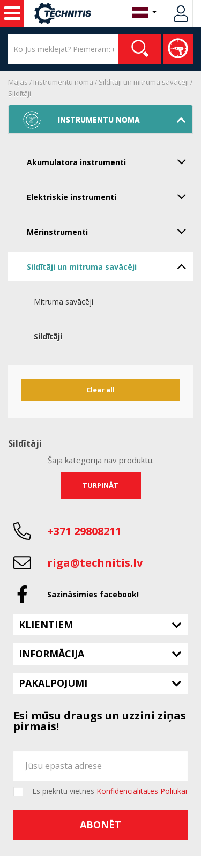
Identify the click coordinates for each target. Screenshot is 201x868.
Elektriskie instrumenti (110, 196)
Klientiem (46, 625)
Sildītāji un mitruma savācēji (144, 82)
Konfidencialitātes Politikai (142, 791)
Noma (12, 13)
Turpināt (100, 485)
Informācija (51, 654)
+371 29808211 (84, 531)
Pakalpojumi (53, 683)
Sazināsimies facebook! (93, 594)
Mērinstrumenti (110, 231)
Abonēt (100, 825)
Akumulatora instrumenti (110, 161)
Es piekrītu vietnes (110, 791)
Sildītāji (20, 93)
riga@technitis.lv (95, 563)
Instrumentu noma (63, 82)
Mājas (18, 82)
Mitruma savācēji (64, 302)
